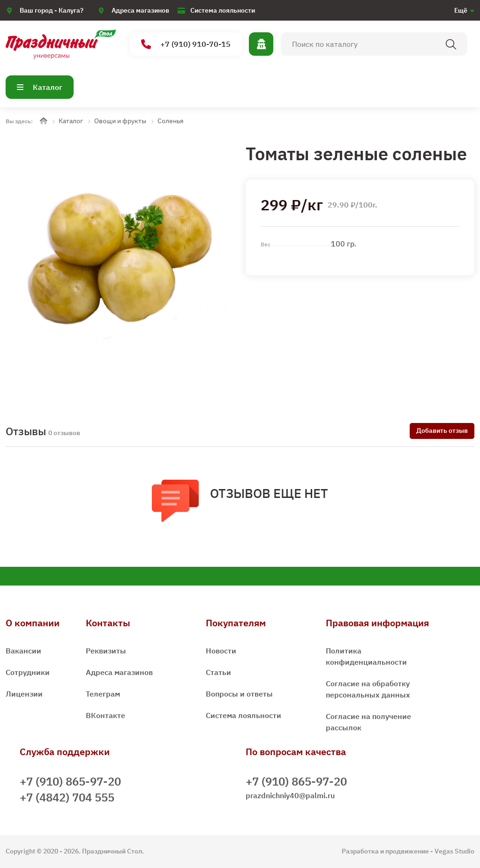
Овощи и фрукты (120, 121)
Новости (221, 651)
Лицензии (24, 694)
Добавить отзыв (442, 430)
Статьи (218, 672)
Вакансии (23, 651)
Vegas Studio (454, 851)
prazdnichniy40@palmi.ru (290, 795)
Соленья (170, 121)
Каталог (40, 87)
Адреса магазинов (140, 10)
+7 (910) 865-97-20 (70, 781)
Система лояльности (223, 10)
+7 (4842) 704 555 (67, 797)
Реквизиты (106, 651)
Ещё (461, 10)
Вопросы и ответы (239, 694)
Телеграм (103, 694)
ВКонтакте (105, 715)
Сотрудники (28, 672)
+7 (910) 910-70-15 (186, 44)
